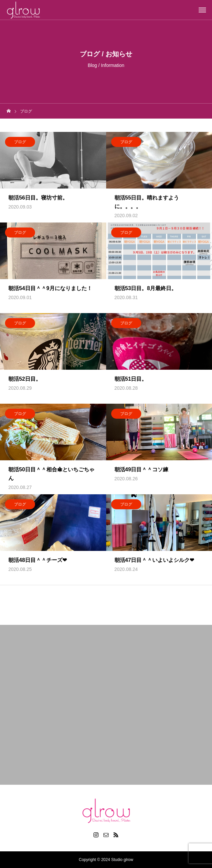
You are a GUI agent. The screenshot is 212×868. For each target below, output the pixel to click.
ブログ (20, 144)
